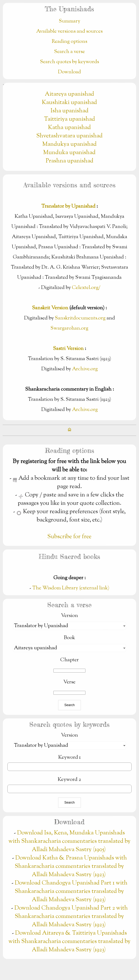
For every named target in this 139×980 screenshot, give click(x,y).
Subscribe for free (69, 537)
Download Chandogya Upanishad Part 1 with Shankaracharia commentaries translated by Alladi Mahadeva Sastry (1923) (71, 891)
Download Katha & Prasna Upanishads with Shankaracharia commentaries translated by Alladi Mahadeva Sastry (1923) (71, 866)
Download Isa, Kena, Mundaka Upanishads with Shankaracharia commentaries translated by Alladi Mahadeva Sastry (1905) (69, 841)
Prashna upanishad (69, 161)
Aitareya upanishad (69, 94)
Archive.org (85, 369)
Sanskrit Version (50, 308)
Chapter (69, 660)
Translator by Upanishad (68, 206)
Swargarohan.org (69, 328)
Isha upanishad (69, 111)
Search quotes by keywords (69, 62)
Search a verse (69, 52)
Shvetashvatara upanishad (69, 136)
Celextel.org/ (86, 288)
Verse (69, 682)
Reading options (69, 42)
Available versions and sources (69, 31)
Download (69, 72)
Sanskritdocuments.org (80, 318)
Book (69, 638)
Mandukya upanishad (69, 144)
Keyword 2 (69, 780)
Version (69, 616)
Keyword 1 (69, 757)
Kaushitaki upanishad (69, 103)
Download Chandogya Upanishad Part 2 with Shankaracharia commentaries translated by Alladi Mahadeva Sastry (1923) (71, 916)
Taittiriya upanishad (69, 119)
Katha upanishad (69, 128)
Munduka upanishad (69, 153)
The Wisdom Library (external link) (71, 588)
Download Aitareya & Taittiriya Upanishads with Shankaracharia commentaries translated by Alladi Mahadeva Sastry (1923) (69, 942)
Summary (69, 21)
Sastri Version (68, 349)
